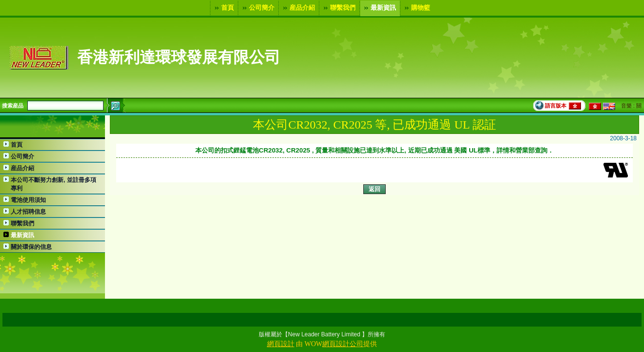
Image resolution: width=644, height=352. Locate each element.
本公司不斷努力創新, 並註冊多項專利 (53, 184)
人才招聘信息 (28, 212)
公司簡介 (257, 8)
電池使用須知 (28, 200)
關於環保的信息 (31, 247)
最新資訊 (379, 8)
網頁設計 (281, 344)
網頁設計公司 (343, 344)
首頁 (223, 8)
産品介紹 (298, 8)
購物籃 (416, 8)
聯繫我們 (338, 8)
